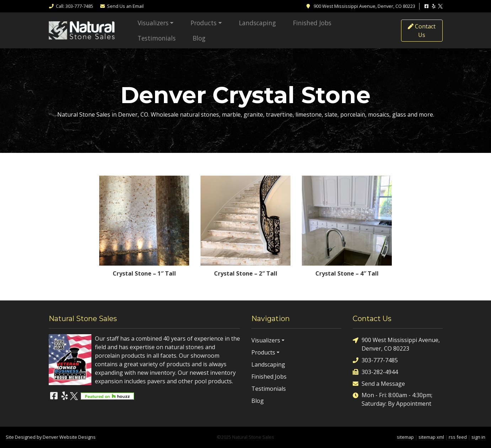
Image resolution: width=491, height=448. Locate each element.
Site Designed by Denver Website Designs (51, 437)
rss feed (458, 437)
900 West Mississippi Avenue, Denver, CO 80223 (396, 344)
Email (122, 6)
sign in (478, 437)
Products (204, 23)
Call (71, 6)
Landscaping (257, 23)
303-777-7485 (375, 360)
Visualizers (153, 23)
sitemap (405, 437)
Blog (199, 38)
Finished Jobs (312, 23)
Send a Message (379, 383)
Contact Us (422, 31)
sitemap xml (431, 437)
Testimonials (157, 38)
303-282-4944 (375, 372)
